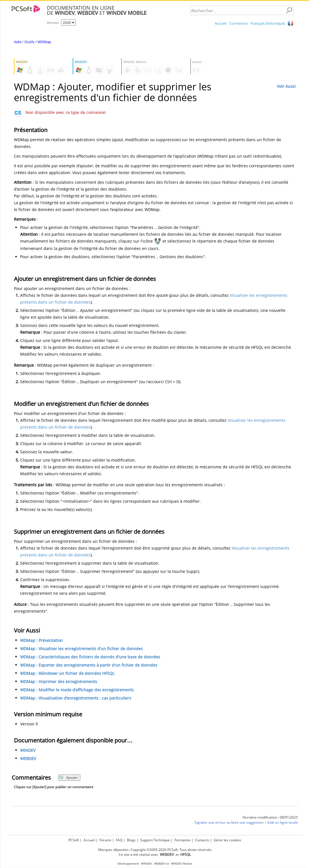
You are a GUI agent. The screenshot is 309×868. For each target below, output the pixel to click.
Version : (54, 23)
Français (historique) (268, 23)
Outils (29, 42)
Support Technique (155, 840)
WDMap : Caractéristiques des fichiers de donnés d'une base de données (90, 657)
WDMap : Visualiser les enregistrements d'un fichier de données (82, 649)
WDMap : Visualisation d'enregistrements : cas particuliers (76, 698)
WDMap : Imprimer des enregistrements (59, 682)
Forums (105, 840)
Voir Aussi (286, 86)
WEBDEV (28, 759)
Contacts (202, 840)
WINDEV (28, 750)
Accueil (221, 23)
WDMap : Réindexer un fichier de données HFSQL (67, 673)
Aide (18, 42)
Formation (182, 840)
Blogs (131, 840)
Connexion (238, 23)
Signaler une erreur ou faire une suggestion (229, 822)
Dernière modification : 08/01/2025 (270, 817)
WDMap (44, 42)
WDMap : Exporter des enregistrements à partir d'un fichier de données (89, 665)
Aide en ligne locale (283, 822)
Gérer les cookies (227, 840)
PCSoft (74, 840)
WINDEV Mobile (182, 864)
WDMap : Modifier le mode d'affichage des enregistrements (77, 690)
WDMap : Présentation (41, 640)
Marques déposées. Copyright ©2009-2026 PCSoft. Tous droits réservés (155, 850)
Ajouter (68, 778)
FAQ (119, 840)
